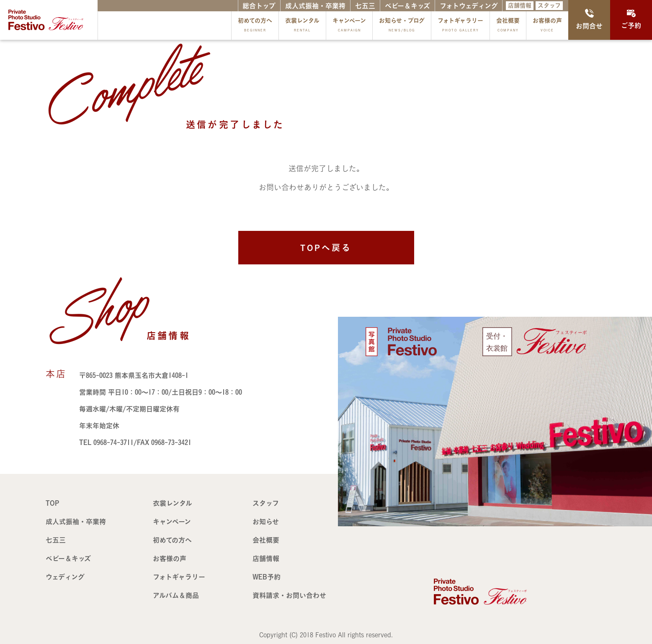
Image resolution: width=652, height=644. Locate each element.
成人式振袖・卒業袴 (315, 6)
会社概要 (508, 26)
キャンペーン (349, 26)
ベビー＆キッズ (407, 6)
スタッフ (549, 5)
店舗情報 (520, 5)
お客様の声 (547, 26)
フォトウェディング (469, 6)
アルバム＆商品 (176, 595)
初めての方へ (255, 26)
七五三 (365, 6)
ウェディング (65, 577)
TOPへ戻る (326, 248)
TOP (52, 503)
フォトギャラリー (460, 26)
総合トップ (259, 6)
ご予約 (631, 19)
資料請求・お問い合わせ (289, 595)
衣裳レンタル (302, 26)
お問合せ (589, 19)
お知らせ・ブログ (402, 26)
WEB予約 (267, 577)
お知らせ (266, 522)
